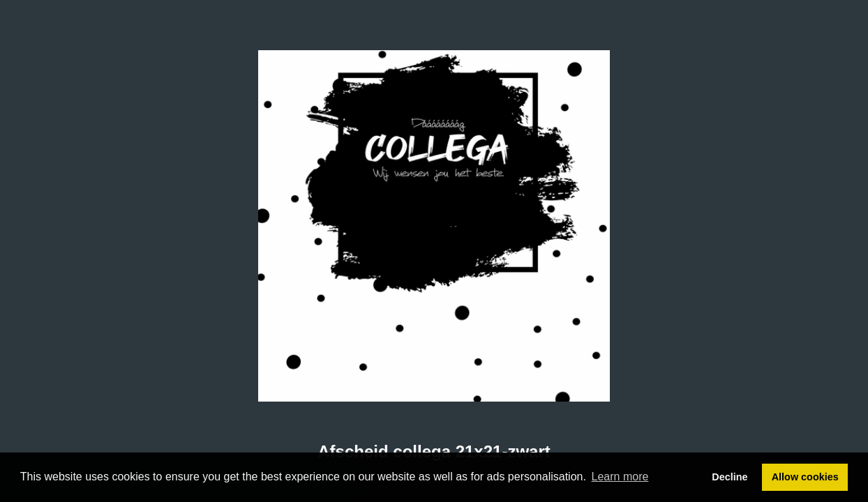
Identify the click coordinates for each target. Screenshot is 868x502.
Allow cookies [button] (805, 477)
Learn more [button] (620, 477)
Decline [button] (729, 477)
